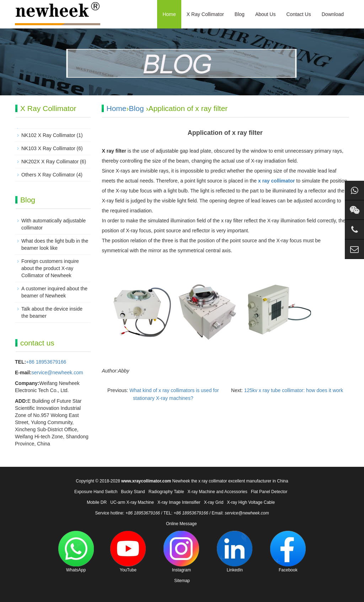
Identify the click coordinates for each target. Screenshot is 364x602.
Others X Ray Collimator (48, 175)
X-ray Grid (214, 502)
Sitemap (182, 581)
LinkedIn (235, 552)
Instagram (181, 552)
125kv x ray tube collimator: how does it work (294, 390)
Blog (240, 14)
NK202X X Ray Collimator (50, 162)
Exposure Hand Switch (96, 492)
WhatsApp (76, 552)
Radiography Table (166, 492)
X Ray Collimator (205, 14)
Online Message (181, 524)
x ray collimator (277, 181)
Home (169, 14)
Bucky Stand (133, 492)
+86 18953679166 (46, 362)
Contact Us (298, 14)
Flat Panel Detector (269, 492)
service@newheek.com (57, 373)
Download (333, 14)
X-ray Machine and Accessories (218, 492)
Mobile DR (97, 502)
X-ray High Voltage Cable (251, 502)
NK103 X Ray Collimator (48, 148)
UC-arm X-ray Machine (132, 502)
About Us (266, 14)
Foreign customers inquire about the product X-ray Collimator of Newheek (50, 268)
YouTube (128, 552)
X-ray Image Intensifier (179, 502)
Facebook (288, 552)
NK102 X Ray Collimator (48, 135)
